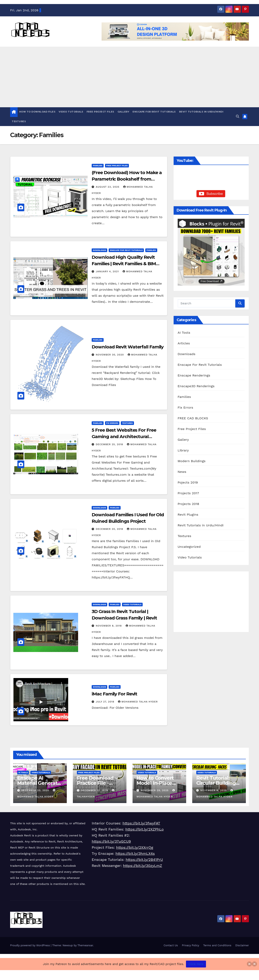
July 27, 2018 (105, 702)
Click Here (196, 964)
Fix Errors (112, 423)
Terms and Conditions (217, 945)
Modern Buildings (192, 461)
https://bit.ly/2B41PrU (144, 860)
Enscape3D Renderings (196, 386)
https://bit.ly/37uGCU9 (111, 841)
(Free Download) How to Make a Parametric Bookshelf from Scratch (127, 179)
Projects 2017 (188, 493)
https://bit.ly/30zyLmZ (143, 866)
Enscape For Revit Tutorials (154, 112)
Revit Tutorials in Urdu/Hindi (201, 112)
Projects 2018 (188, 504)
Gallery (124, 112)
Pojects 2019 (188, 482)
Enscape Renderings (194, 375)
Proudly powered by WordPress (30, 945)
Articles (184, 343)
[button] (238, 116)
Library (183, 450)
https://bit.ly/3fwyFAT (141, 823)
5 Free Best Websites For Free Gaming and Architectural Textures (124, 437)
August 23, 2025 (108, 187)
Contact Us (171, 945)
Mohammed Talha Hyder (138, 702)
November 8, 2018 (109, 626)
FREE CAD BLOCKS (193, 418)
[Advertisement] (129, 77)
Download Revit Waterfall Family (128, 347)
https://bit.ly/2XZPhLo (145, 829)
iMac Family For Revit (114, 694)
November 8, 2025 (214, 790)
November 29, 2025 (155, 790)
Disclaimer (242, 945)
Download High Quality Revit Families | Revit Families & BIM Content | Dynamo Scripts (124, 264)
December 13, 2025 (95, 790)
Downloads (99, 250)
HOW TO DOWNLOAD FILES (37, 112)
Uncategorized (189, 547)
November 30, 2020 (110, 355)
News (182, 472)
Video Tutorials (71, 112)
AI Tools (184, 333)
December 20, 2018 (110, 529)
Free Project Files (100, 112)
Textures (19, 121)
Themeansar (85, 945)
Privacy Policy (191, 945)
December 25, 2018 (110, 444)
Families (98, 166)
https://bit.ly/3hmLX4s (135, 853)
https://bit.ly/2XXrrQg (135, 847)
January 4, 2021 (108, 271)
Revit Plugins (188, 515)
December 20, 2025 (36, 790)
